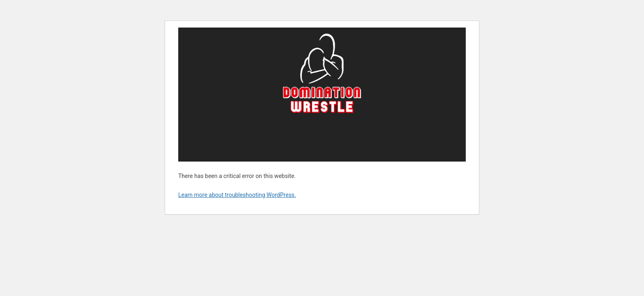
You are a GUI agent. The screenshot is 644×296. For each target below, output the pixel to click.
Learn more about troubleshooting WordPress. (237, 195)
